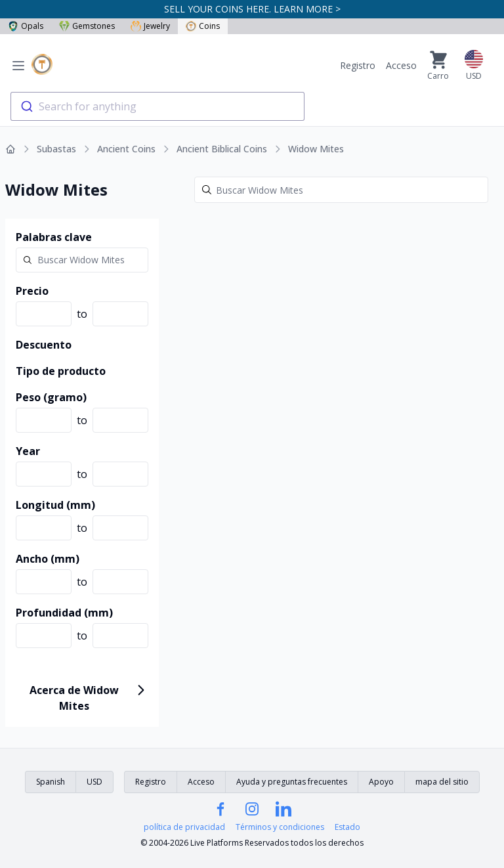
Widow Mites (316, 149)
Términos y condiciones (280, 827)
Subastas (56, 149)
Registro (358, 65)
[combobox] (157, 106)
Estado (347, 827)
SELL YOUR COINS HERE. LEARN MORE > (252, 9)
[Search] (341, 190)
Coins (203, 26)
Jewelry (150, 26)
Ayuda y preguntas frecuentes (292, 782)
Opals (26, 26)
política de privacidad (184, 827)
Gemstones (87, 26)
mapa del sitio (442, 782)
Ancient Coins (126, 149)
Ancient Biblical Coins (222, 149)
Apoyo (381, 782)
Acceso (401, 65)
